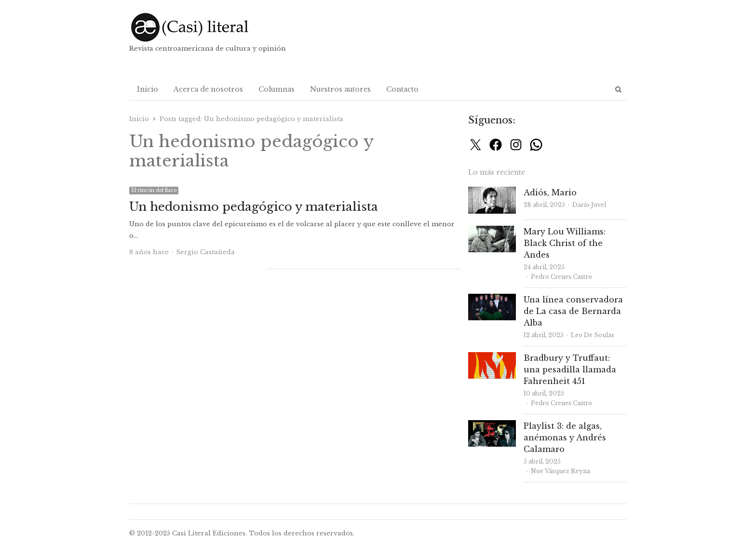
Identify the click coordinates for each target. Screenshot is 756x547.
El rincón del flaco (154, 190)
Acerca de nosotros (208, 89)
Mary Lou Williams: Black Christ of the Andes (565, 243)
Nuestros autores (340, 89)
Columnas (277, 89)
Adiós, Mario (550, 192)
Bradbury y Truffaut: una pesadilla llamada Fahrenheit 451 (570, 369)
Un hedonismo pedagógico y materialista (254, 207)
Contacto (402, 89)
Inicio (148, 89)
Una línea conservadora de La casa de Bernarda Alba (573, 311)
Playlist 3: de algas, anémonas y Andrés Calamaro (565, 438)
